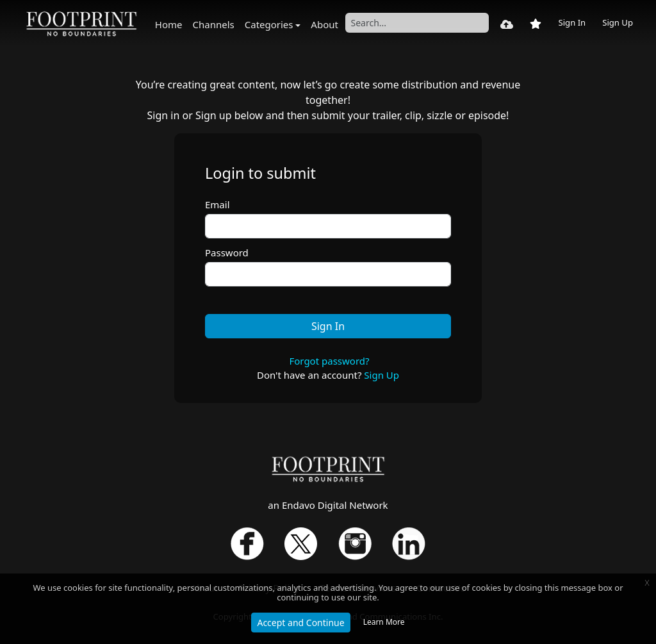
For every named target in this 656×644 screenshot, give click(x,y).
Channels (214, 24)
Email (217, 204)
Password (227, 252)
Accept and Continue (300, 623)
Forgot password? (329, 361)
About (324, 24)
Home (169, 24)
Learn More (384, 622)
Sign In (572, 22)
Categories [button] (269, 24)
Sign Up (618, 22)
